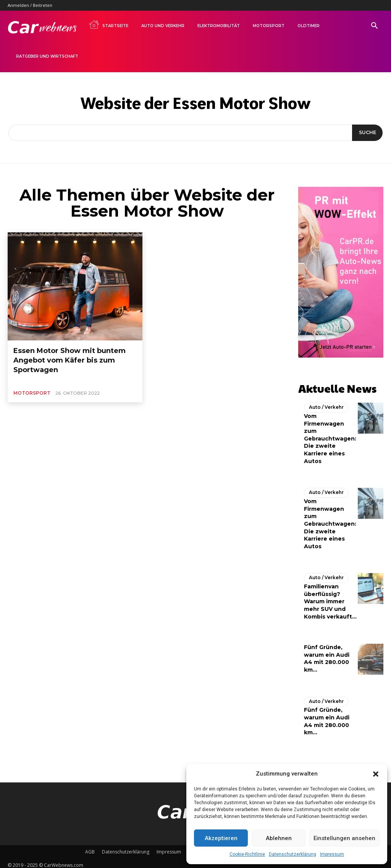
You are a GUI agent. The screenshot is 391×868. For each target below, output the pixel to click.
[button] (376, 774)
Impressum (332, 854)
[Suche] (366, 133)
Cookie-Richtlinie (247, 854)
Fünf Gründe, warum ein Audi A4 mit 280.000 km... (327, 717)
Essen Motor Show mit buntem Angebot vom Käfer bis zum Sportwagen (72, 353)
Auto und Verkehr (163, 26)
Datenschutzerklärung (292, 854)
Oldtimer (309, 26)
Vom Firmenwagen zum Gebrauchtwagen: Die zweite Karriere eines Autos (330, 436)
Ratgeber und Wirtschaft (47, 56)
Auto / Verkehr (325, 405)
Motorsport (269, 26)
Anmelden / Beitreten (30, 5)
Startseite (108, 24)
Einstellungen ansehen (344, 838)
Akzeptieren (221, 838)
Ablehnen (279, 838)
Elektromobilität (219, 26)
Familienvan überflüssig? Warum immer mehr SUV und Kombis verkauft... (330, 598)
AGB (90, 848)
